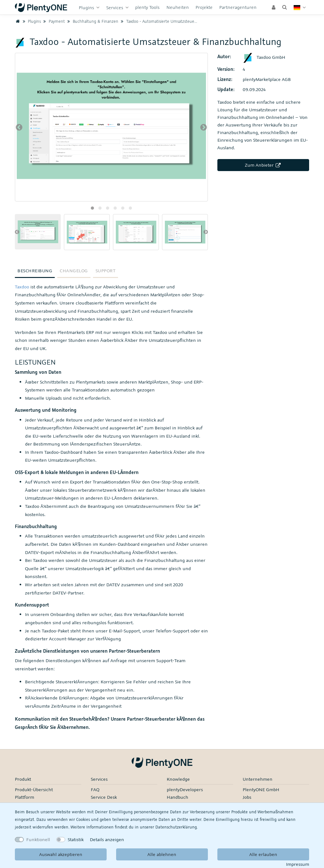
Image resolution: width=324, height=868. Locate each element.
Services (115, 7)
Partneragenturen (238, 7)
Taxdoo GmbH (264, 57)
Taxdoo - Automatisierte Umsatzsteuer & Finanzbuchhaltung (178, 21)
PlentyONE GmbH (261, 789)
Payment (53, 21)
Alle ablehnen (162, 854)
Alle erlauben (263, 854)
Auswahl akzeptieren (61, 854)
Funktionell (38, 839)
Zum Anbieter (263, 165)
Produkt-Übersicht (34, 789)
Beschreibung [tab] (35, 271)
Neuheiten (178, 7)
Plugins (87, 7)
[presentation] (19, 127)
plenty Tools (147, 7)
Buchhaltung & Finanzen (92, 21)
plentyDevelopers (185, 789)
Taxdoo (22, 287)
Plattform (25, 797)
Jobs (247, 797)
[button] (92, 208)
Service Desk (104, 797)
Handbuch (178, 797)
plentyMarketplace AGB (267, 79)
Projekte (204, 7)
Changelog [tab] (74, 271)
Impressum (298, 864)
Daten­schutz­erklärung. (177, 827)
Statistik (76, 839)
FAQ (95, 789)
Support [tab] (106, 271)
